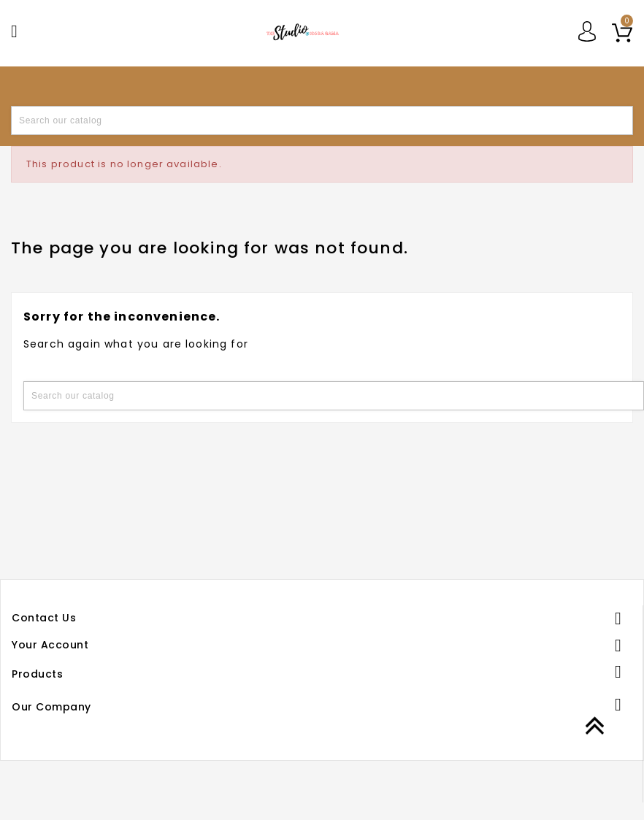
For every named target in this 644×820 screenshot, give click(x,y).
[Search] (322, 120)
